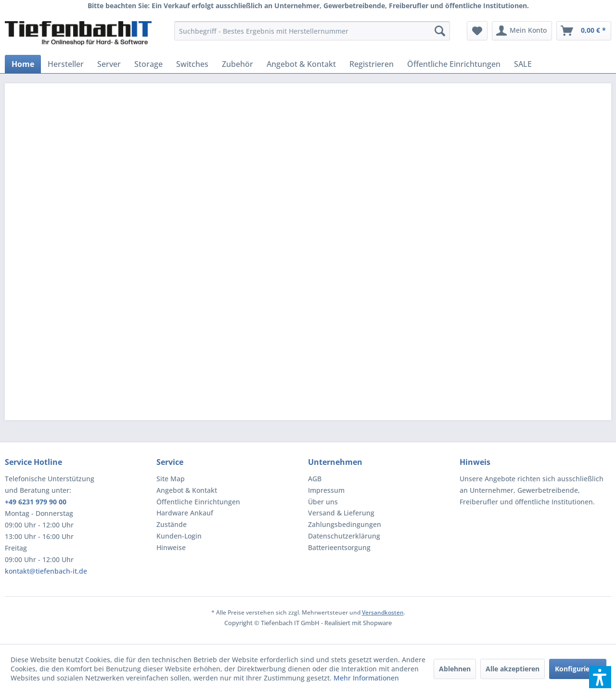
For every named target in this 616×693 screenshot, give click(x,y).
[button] (600, 677)
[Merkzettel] (477, 31)
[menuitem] (312, 31)
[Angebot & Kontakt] (301, 64)
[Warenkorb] (584, 31)
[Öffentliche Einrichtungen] (454, 64)
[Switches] (192, 64)
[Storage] (148, 64)
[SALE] (523, 64)
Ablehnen (455, 669)
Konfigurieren (578, 669)
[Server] (109, 64)
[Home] (23, 64)
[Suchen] (440, 31)
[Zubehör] (237, 64)
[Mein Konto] (522, 31)
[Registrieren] (372, 64)
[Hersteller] (66, 64)
